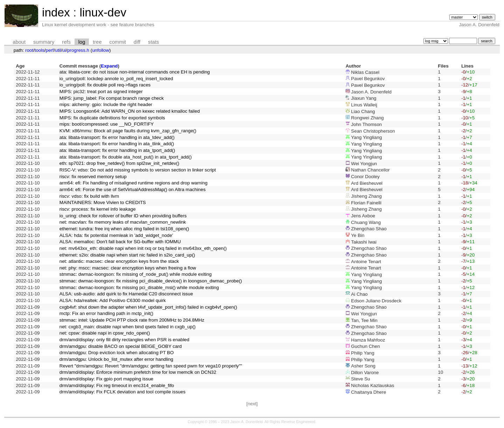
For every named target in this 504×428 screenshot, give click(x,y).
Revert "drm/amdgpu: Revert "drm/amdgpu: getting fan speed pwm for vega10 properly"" (151, 366)
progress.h (78, 50)
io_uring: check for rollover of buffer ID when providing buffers (123, 216)
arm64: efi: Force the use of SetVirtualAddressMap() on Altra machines (133, 190)
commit (118, 42)
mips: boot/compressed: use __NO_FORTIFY (107, 124)
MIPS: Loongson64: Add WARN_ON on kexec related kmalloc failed (130, 111)
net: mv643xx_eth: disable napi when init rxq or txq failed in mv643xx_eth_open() (143, 248)
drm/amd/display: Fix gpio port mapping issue (106, 379)
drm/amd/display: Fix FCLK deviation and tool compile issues (122, 392)
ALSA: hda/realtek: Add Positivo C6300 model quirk (113, 300)
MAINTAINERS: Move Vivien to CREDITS (103, 202)
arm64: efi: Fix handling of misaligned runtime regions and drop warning (134, 183)
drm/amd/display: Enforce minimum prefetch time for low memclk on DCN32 (138, 372)
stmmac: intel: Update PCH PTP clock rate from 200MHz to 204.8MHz (132, 320)
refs (66, 42)
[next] (252, 404)
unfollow (101, 50)
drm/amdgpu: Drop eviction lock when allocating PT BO (117, 353)
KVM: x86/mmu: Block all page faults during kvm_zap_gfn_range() (128, 131)
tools (40, 50)
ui (64, 50)
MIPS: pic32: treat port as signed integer (101, 92)
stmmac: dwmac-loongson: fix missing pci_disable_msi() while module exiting (139, 287)
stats (153, 42)
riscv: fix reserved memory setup (93, 177)
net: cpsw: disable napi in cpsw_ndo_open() (105, 333)
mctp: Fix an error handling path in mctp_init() (106, 313)
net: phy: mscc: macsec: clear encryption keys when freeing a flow (128, 268)
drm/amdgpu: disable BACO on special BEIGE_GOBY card (121, 346)
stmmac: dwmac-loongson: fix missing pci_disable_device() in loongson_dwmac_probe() (151, 281)
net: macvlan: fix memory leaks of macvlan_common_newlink (123, 222)
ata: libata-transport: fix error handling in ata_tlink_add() (117, 144)
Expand (109, 66)
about (19, 42)
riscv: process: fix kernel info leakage (98, 209)
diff (137, 42)
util (58, 50)
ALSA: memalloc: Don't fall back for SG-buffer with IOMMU (120, 242)
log (82, 42)
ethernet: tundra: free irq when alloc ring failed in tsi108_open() (124, 229)
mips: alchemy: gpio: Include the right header (106, 104)
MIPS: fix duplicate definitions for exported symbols (112, 118)
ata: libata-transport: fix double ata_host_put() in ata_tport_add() (126, 157)
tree (97, 42)
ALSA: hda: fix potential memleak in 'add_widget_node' (116, 235)
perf (50, 50)
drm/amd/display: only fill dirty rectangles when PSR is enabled (124, 340)
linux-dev (103, 12)
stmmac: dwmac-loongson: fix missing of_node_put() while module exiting (136, 274)
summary (44, 42)
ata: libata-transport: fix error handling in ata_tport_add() (117, 150)
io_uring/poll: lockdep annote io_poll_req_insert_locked (116, 79)
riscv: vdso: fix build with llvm (89, 196)
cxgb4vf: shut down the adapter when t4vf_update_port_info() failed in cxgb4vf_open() (148, 307)
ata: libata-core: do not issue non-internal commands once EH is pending (135, 72)
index (56, 12)
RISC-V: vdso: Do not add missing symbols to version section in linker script (138, 170)
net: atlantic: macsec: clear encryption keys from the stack (119, 261)
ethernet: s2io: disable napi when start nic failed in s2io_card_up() (127, 255)
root (29, 50)
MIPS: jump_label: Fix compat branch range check (112, 98)
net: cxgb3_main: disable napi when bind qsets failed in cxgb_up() (128, 327)
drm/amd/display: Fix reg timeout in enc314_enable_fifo (117, 385)
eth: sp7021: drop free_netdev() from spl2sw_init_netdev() (119, 163)
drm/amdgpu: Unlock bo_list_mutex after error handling (116, 359)
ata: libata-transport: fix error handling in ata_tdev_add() (117, 137)
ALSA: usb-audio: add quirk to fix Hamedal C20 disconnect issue (126, 294)
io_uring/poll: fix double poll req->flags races (105, 85)
